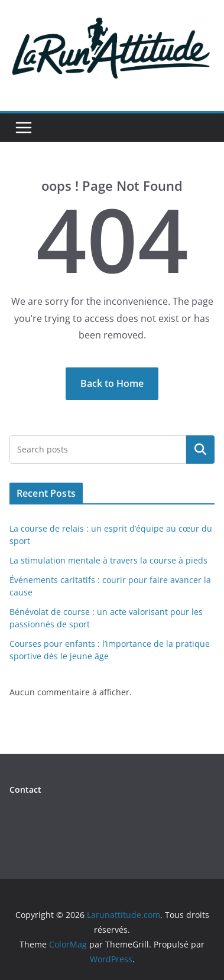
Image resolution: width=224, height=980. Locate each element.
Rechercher (200, 450)
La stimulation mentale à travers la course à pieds (108, 560)
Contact (25, 789)
